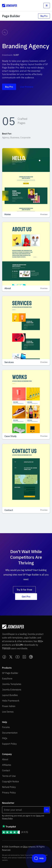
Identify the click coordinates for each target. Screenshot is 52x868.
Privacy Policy (7, 818)
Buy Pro (44, 16)
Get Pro (26, 597)
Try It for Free (24, 590)
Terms (38, 816)
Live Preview (27, 87)
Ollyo (25, 847)
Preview (44, 214)
